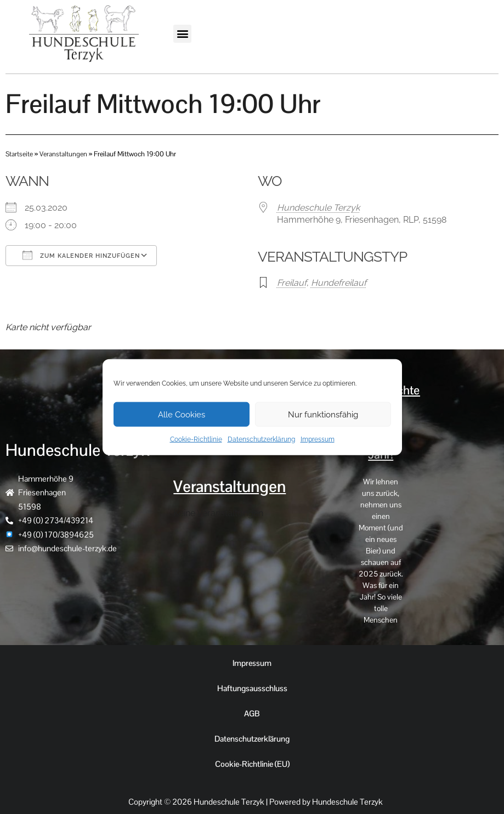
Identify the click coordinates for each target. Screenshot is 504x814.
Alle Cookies (182, 414)
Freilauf (292, 283)
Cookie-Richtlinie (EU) (252, 764)
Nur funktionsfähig (323, 414)
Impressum (318, 439)
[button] (182, 34)
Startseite (19, 154)
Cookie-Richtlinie (196, 439)
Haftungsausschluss (252, 688)
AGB (252, 713)
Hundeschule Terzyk (318, 207)
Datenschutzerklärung (261, 439)
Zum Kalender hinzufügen (81, 255)
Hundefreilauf (339, 283)
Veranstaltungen (64, 154)
